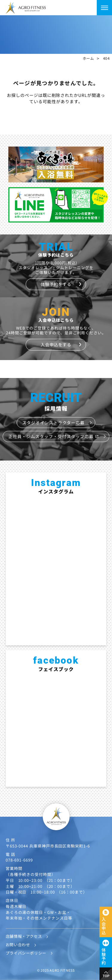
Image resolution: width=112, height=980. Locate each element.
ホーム (88, 58)
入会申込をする (56, 345)
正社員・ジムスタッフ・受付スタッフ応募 (53, 436)
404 (106, 58)
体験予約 (104, 956)
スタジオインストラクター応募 (53, 423)
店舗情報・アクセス (24, 936)
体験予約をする (56, 284)
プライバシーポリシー (26, 953)
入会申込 (104, 926)
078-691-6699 (19, 860)
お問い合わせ (18, 945)
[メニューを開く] (104, 8)
